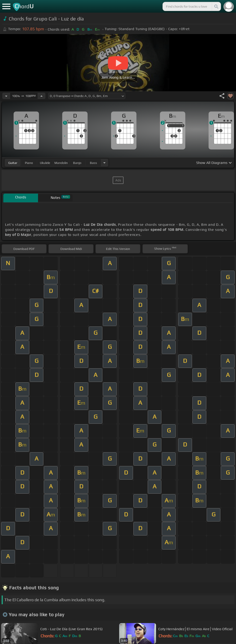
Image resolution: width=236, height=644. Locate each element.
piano (29, 163)
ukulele (45, 163)
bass (93, 163)
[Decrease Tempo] (6, 96)
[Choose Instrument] (104, 163)
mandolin (61, 163)
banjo (77, 163)
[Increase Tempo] (41, 96)
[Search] (216, 6)
